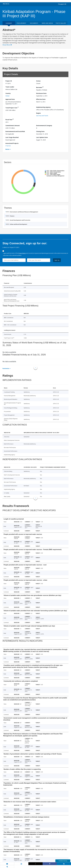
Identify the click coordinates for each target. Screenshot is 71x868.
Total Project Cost (12, 107)
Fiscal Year (9, 119)
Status (38, 81)
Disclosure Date (41, 93)
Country (8, 93)
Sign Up (57, 260)
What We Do (6, 4)
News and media (47, 23)
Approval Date (10, 99)
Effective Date (41, 99)
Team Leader (10, 87)
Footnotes (6, 368)
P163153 (8, 146)
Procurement (21, 23)
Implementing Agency (43, 107)
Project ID (9, 81)
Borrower (40, 87)
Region (38, 113)
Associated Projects (12, 143)
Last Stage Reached (12, 137)
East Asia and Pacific (42, 116)
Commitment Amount (13, 126)
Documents (34, 23)
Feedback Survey (63, 861)
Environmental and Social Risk (15, 131)
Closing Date (40, 131)
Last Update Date (42, 137)
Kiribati (7, 96)
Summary (9, 23)
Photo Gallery (61, 23)
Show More (7, 45)
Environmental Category (44, 126)
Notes (7, 149)
